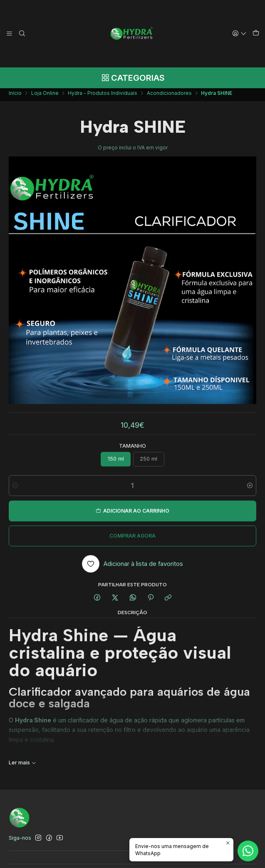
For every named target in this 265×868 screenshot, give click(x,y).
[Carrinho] (256, 34)
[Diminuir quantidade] (15, 489)
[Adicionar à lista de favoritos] (133, 567)
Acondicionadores (169, 96)
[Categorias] (132, 78)
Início (15, 96)
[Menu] (10, 33)
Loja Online (45, 96)
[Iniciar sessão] (240, 33)
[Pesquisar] (22, 33)
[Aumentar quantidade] (250, 489)
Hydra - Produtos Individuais (103, 96)
